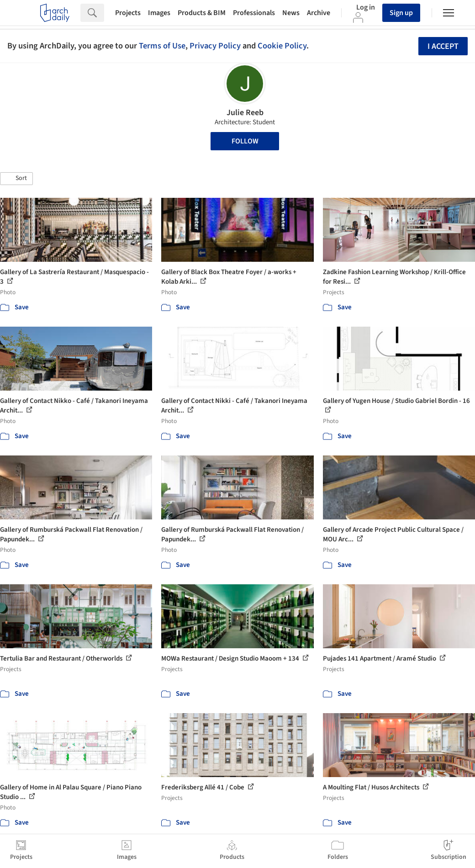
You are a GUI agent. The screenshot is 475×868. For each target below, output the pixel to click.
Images (159, 13)
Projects (128, 13)
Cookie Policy (282, 46)
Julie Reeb (245, 113)
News (291, 13)
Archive (319, 13)
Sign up (401, 13)
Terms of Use (162, 46)
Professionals (254, 13)
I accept (443, 46)
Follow (245, 141)
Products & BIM (202, 13)
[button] (16, 179)
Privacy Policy (215, 46)
